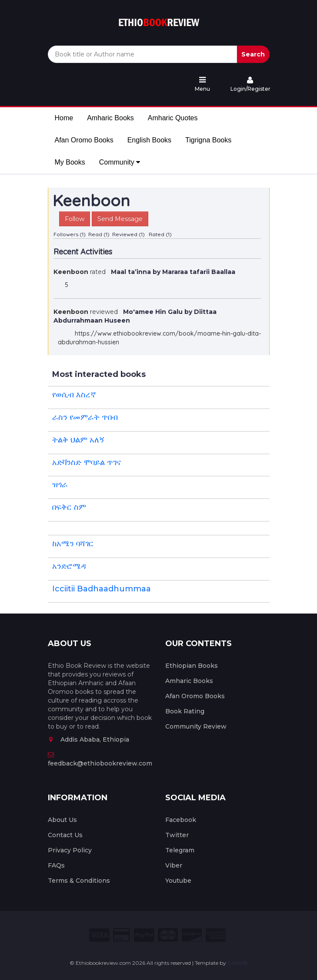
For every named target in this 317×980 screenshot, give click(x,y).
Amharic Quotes (173, 118)
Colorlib (237, 963)
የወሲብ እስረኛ (74, 395)
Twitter (177, 835)
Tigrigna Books (208, 140)
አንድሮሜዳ (69, 566)
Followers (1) (70, 234)
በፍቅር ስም (69, 507)
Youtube (178, 881)
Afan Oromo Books (84, 140)
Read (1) (99, 234)
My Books (70, 162)
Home (64, 118)
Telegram (180, 850)
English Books (149, 140)
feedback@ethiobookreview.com (100, 759)
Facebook (181, 820)
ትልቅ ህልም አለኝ (78, 440)
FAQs (56, 865)
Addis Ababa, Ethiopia (88, 739)
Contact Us (65, 835)
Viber (174, 865)
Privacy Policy (70, 850)
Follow (75, 219)
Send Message (120, 219)
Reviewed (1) (128, 234)
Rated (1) (160, 234)
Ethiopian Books (192, 666)
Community (120, 162)
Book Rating (185, 711)
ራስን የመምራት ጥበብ (85, 417)
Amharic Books (110, 118)
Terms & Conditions (79, 881)
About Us (62, 820)
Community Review (196, 726)
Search (253, 54)
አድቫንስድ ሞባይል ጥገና (87, 462)
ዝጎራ (60, 485)
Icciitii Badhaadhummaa (102, 589)
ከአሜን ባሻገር (73, 544)
